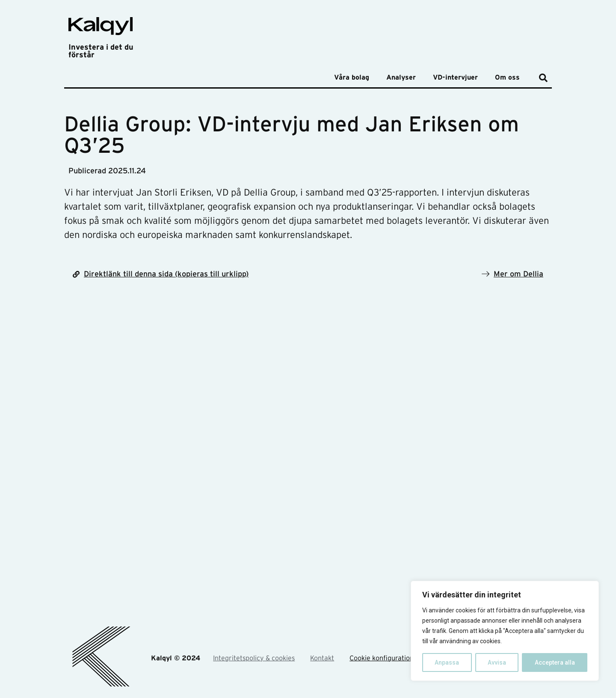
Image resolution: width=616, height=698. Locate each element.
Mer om (508, 274)
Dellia (533, 274)
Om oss (507, 77)
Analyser (401, 77)
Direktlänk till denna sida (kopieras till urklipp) (166, 274)
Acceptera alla (555, 662)
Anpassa (447, 662)
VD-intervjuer (455, 77)
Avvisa (497, 662)
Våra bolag (352, 77)
